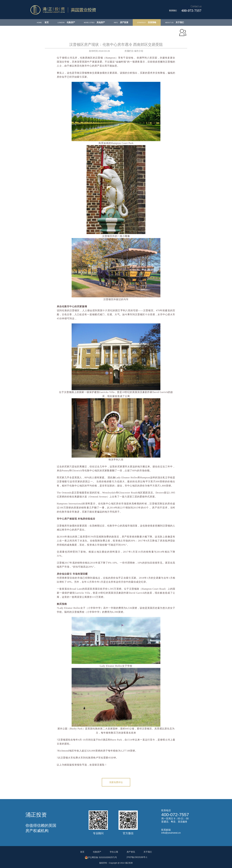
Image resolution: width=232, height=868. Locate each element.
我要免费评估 (116, 782)
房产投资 (121, 22)
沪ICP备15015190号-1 (137, 857)
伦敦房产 (66, 22)
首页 (43, 22)
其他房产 (94, 22)
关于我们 (175, 22)
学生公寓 (114, 852)
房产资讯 (131, 852)
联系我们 (173, 11)
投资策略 (147, 22)
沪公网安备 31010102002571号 (101, 857)
